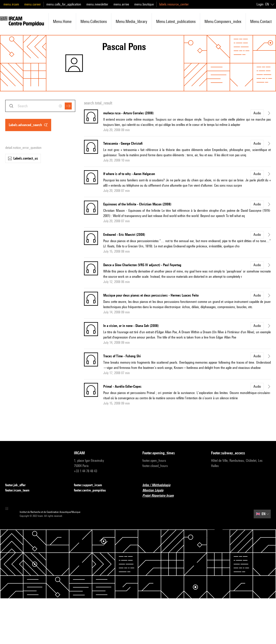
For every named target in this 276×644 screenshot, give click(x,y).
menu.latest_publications (176, 21)
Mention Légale (155, 490)
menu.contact (261, 21)
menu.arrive (121, 4)
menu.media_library (131, 21)
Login (260, 4)
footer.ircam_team (20, 490)
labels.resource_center (174, 4)
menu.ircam (11, 4)
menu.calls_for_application (64, 4)
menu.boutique (144, 4)
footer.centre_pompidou (93, 490)
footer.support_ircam (91, 485)
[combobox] (40, 106)
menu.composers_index (223, 21)
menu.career (33, 4)
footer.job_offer (18, 485)
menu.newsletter (97, 4)
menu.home (62, 21)
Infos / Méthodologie (159, 485)
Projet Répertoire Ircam (161, 496)
